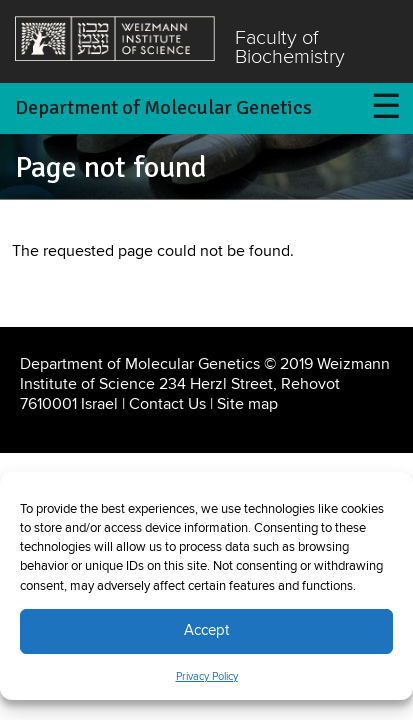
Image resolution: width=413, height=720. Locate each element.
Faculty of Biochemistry (290, 48)
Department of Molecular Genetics (163, 107)
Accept (206, 630)
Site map (247, 404)
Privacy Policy (207, 677)
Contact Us (167, 404)
